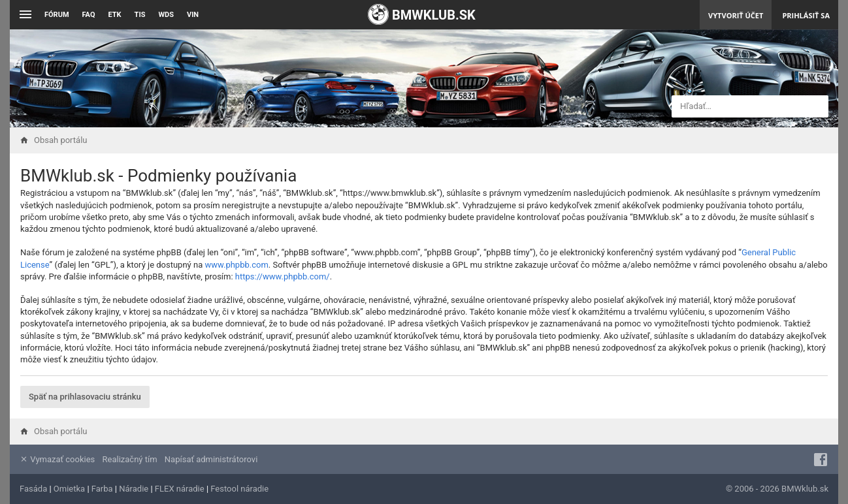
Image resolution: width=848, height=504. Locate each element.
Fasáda (33, 489)
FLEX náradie (180, 489)
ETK (115, 15)
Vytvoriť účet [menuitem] (736, 15)
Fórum (57, 15)
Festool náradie (239, 489)
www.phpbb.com (236, 265)
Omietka (69, 489)
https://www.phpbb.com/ (283, 276)
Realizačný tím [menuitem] (130, 459)
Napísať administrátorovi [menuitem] (211, 459)
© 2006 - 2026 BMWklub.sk (777, 489)
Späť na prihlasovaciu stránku (85, 397)
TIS (140, 15)
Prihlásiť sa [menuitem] (806, 15)
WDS (166, 15)
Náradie (134, 489)
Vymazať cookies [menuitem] (57, 459)
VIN (193, 15)
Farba (102, 489)
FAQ (89, 15)
